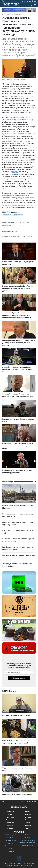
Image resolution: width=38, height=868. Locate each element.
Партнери (28, 835)
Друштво (10, 825)
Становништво (10, 846)
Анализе (10, 828)
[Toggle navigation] (34, 5)
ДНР (19, 236)
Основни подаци (10, 835)
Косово (29, 236)
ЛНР (24, 236)
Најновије (10, 812)
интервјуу (15, 172)
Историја (10, 838)
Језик (10, 849)
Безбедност (10, 823)
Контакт (28, 838)
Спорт (28, 828)
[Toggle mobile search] (31, 5)
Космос (28, 820)
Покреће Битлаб (28, 845)
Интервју (18, 14)
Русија (5, 236)
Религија (10, 843)
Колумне (28, 817)
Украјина (12, 236)
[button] (35, 5)
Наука (28, 823)
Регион (28, 812)
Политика (10, 817)
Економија (10, 820)
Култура (28, 825)
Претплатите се (19, 678)
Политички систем (10, 840)
